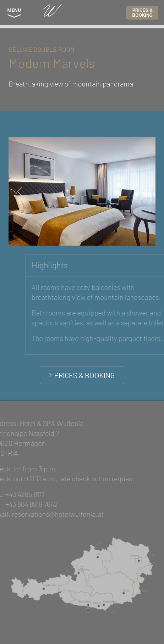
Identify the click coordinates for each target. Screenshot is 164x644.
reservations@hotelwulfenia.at (52, 514)
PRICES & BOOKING (143, 13)
